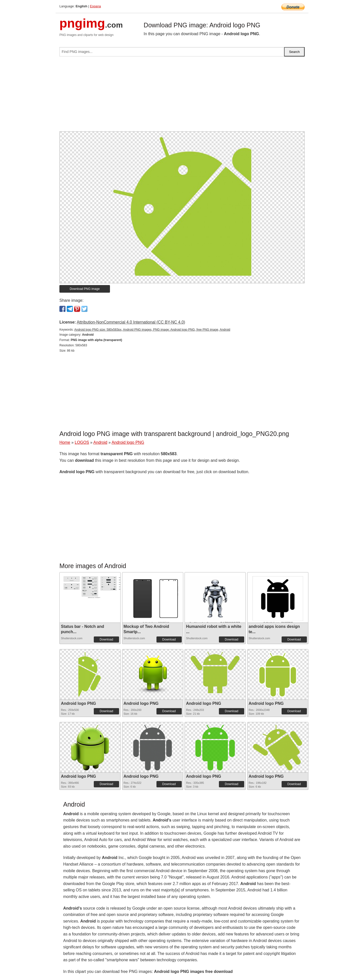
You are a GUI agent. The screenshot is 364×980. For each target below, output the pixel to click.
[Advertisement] (182, 96)
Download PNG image (85, 289)
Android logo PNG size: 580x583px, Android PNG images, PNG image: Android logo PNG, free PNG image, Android (152, 330)
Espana (95, 6)
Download (106, 639)
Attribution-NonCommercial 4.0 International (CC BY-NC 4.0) (131, 322)
